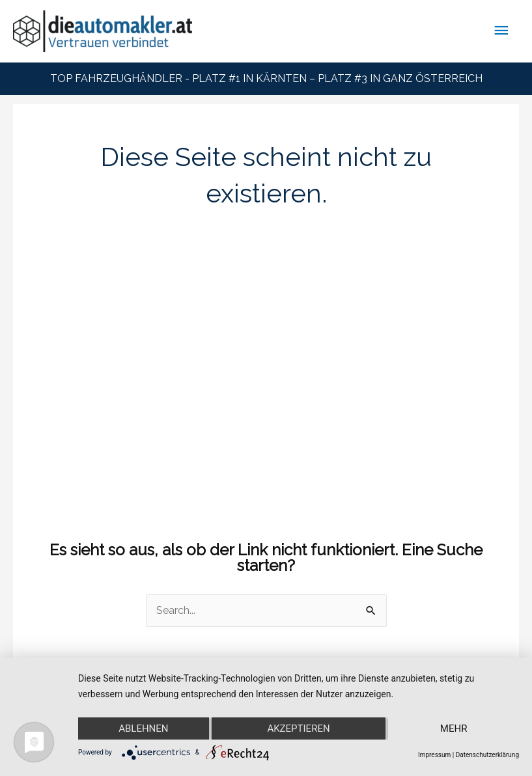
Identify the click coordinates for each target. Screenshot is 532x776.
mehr (454, 728)
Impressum (434, 755)
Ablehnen (143, 728)
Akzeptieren (298, 728)
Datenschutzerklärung (487, 755)
